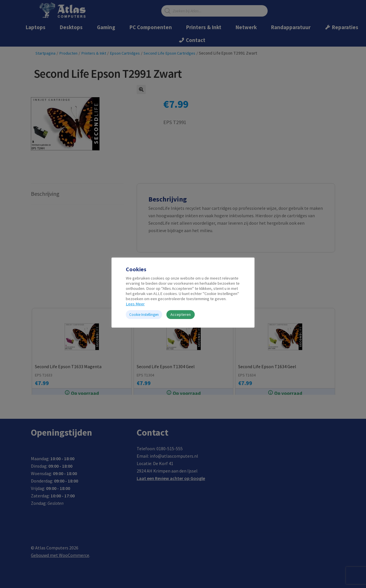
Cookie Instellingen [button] (144, 315)
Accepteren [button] (181, 314)
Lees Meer (135, 304)
